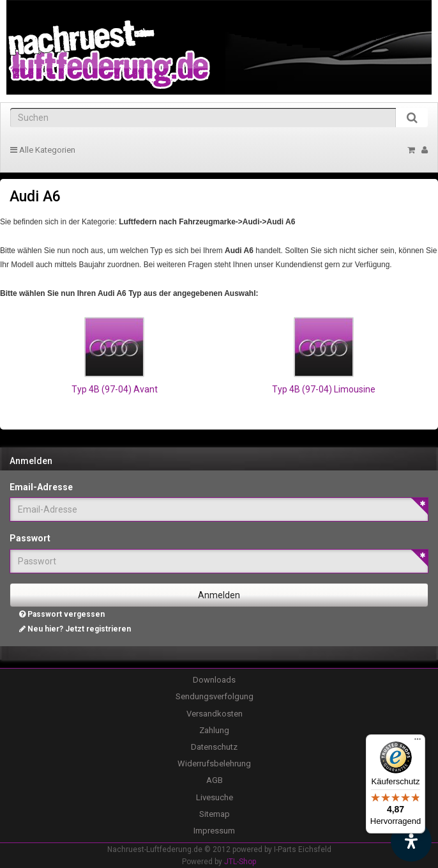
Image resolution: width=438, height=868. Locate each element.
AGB (215, 780)
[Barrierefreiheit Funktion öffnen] (411, 841)
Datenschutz (214, 747)
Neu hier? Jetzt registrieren (75, 629)
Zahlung (214, 730)
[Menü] (418, 742)
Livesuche (215, 797)
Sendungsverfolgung (215, 696)
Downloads (214, 680)
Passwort (30, 538)
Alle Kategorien (43, 150)
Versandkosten (215, 714)
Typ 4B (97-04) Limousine (324, 389)
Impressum (214, 831)
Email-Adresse (41, 487)
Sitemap (215, 814)
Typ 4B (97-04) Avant (115, 389)
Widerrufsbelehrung (214, 763)
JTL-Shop (240, 862)
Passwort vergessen (62, 614)
